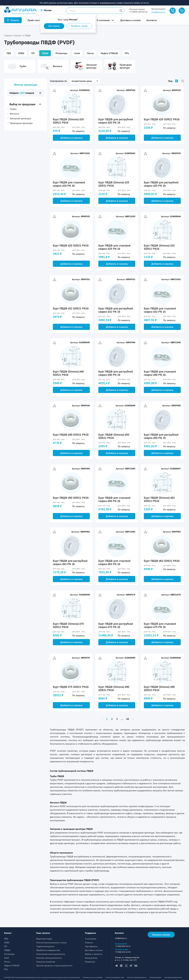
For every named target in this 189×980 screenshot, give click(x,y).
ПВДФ (7, 950)
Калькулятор (91, 958)
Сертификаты (91, 946)
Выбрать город (79, 26)
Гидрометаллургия (45, 946)
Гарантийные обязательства (173, 977)
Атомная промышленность (49, 958)
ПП (6, 946)
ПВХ (6, 939)
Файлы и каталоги (94, 954)
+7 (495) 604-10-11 (123, 946)
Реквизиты (90, 962)
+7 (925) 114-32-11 (139, 12)
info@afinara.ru (158, 12)
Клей (6, 958)
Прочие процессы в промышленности (54, 965)
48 (128, 719)
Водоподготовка (44, 939)
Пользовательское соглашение (93, 977)
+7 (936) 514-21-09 (123, 952)
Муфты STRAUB (12, 965)
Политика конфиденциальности (137, 977)
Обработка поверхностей (48, 950)
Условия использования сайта (115, 977)
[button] (46, 10)
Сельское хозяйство (46, 962)
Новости (89, 942)
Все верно (54, 26)
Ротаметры (9, 954)
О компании (91, 939)
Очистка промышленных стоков (51, 942)
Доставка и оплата (94, 950)
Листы (7, 962)
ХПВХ (7, 942)
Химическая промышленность (51, 954)
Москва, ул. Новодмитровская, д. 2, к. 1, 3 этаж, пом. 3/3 (127, 959)
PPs (6, 969)
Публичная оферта (155, 977)
